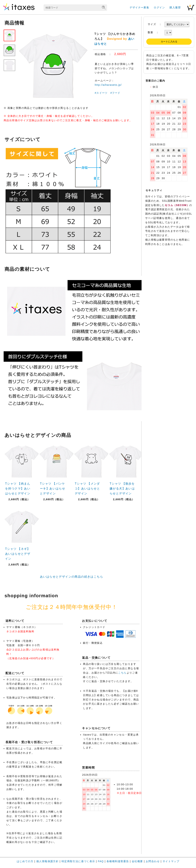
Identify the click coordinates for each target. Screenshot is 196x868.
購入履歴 (175, 7)
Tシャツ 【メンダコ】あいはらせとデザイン (87, 489)
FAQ (101, 861)
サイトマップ (171, 861)
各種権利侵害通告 (118, 861)
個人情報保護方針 (47, 861)
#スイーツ (101, 93)
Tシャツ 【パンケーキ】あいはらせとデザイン (53, 489)
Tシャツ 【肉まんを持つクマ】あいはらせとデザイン (18, 489)
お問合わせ (153, 861)
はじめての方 (25, 861)
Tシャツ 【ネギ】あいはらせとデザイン (18, 554)
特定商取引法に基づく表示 (78, 861)
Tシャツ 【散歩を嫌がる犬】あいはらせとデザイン (122, 489)
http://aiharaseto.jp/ (108, 85)
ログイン (159, 7)
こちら (122, 673)
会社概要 (137, 861)
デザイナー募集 (139, 7)
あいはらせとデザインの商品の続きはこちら (72, 577)
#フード (115, 93)
